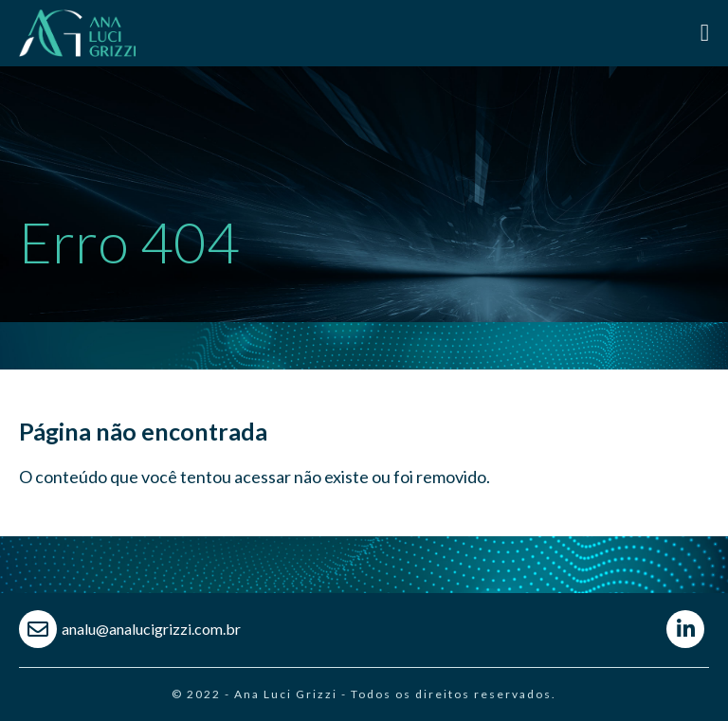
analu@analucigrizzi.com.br (151, 629)
